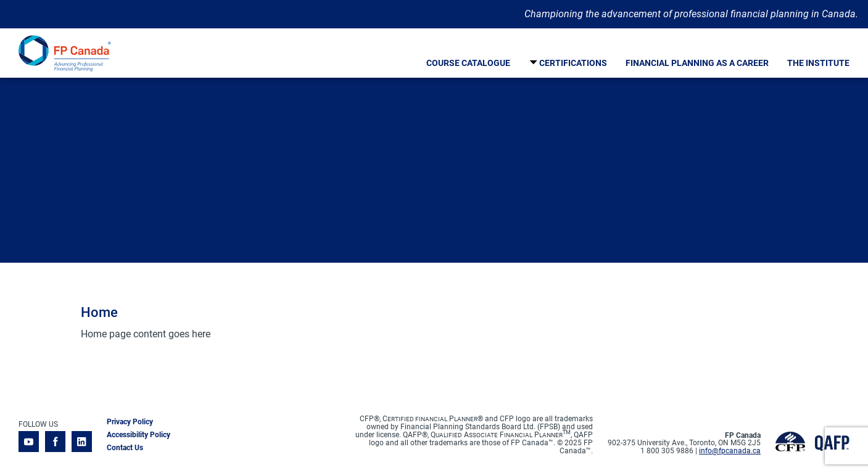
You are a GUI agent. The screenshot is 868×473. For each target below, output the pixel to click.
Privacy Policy (130, 422)
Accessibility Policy (138, 435)
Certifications (573, 63)
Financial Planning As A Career (697, 63)
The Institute (818, 63)
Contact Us (125, 448)
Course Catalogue (468, 63)
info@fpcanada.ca (730, 451)
